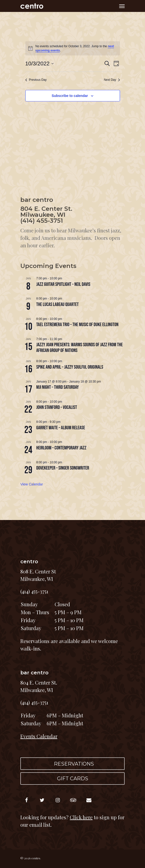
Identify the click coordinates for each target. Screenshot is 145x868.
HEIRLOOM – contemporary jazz (61, 448)
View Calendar (32, 484)
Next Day (112, 80)
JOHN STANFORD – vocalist (57, 407)
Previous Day (36, 80)
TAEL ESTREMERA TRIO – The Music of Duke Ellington (77, 325)
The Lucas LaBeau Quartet (57, 304)
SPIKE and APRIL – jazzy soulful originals (70, 367)
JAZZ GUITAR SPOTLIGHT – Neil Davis (63, 284)
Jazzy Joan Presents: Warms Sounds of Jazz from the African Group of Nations (79, 347)
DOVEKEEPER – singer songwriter (63, 468)
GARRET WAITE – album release (61, 428)
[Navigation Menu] (122, 6)
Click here (81, 817)
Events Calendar (39, 736)
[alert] (73, 48)
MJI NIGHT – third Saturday (57, 387)
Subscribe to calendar (70, 96)
